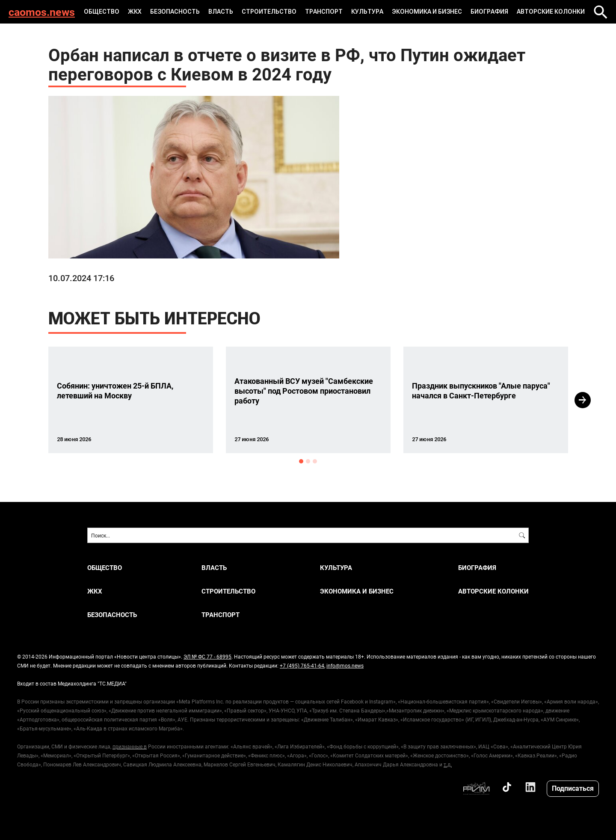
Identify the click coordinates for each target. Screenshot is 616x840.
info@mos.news (345, 665)
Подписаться (573, 788)
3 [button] (315, 461)
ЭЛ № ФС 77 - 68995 (207, 656)
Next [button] (583, 400)
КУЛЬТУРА (367, 12)
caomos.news (42, 12)
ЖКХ (135, 12)
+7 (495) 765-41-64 (302, 665)
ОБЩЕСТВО (102, 12)
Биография (489, 12)
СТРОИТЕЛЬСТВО (269, 12)
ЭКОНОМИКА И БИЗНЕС (427, 12)
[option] (131, 400)
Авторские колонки (551, 12)
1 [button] (301, 461)
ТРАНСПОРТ (324, 12)
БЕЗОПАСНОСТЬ (175, 12)
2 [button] (308, 461)
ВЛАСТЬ (221, 12)
